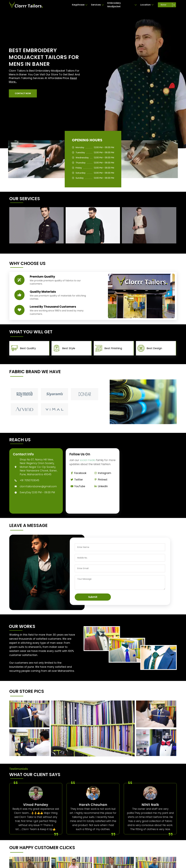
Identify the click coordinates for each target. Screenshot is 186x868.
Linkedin (101, 486)
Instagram (102, 473)
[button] (23, 93)
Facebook (78, 473)
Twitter (76, 480)
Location (147, 5)
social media (88, 460)
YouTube (77, 486)
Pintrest (100, 480)
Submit (93, 597)
